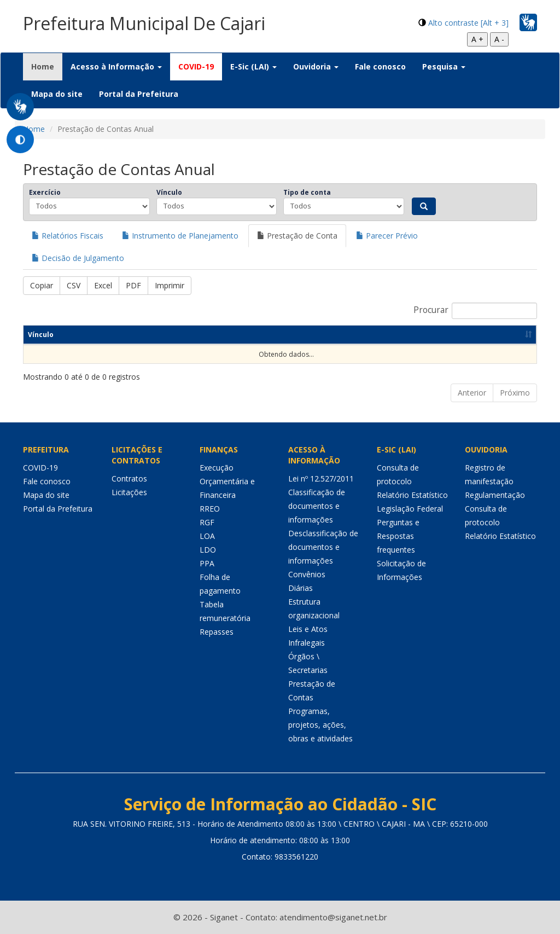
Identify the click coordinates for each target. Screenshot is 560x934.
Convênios (307, 574)
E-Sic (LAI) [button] (253, 66)
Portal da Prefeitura (139, 94)
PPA (207, 563)
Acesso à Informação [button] (116, 66)
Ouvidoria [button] (316, 66)
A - (499, 39)
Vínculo (169, 192)
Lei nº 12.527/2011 (321, 478)
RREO (210, 509)
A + (477, 39)
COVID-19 (196, 66)
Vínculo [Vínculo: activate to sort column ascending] (41, 335)
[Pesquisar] (424, 206)
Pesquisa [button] (444, 66)
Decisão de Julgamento (78, 258)
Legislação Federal (410, 509)
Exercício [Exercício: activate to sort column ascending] (121, 335)
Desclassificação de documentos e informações (323, 547)
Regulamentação (495, 495)
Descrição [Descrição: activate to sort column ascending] (421, 335)
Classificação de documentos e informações (317, 506)
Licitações (129, 492)
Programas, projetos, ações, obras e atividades (320, 725)
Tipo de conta (307, 192)
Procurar (475, 311)
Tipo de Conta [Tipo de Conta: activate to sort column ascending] (329, 335)
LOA (207, 536)
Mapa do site (57, 94)
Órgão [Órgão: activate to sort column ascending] (180, 335)
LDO (208, 550)
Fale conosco (380, 66)
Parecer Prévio (387, 236)
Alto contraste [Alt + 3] (468, 23)
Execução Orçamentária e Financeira (227, 481)
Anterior (472, 393)
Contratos (129, 478)
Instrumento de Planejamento (180, 236)
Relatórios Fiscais (68, 236)
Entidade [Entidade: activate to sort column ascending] (246, 335)
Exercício (45, 192)
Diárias (301, 588)
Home (47, 66)
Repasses (217, 632)
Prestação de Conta (297, 236)
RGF (207, 522)
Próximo (515, 393)
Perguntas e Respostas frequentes (398, 536)
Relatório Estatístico (412, 495)
